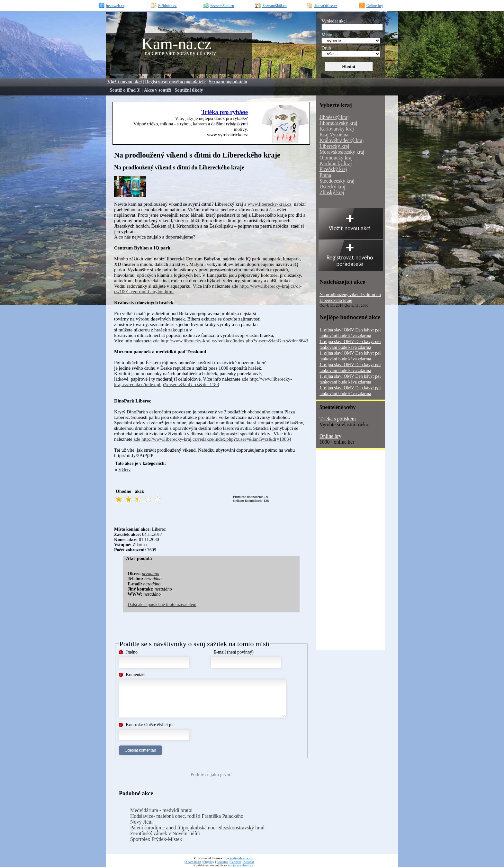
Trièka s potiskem (338, 419)
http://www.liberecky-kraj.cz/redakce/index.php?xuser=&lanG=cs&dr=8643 (234, 341)
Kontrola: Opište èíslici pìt (150, 725)
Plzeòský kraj (333, 169)
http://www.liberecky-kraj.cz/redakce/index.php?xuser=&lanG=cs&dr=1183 (203, 382)
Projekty (209, 862)
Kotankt (248, 862)
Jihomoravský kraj (338, 123)
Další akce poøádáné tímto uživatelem (162, 605)
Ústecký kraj (332, 187)
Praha (325, 175)
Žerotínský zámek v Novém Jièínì (165, 833)
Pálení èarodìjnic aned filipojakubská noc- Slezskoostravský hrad (197, 828)
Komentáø (135, 675)
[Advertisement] (225, 185)
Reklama (222, 862)
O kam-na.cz (193, 862)
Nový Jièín (141, 822)
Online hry (330, 436)
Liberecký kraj (334, 146)
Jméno (132, 652)
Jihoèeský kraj (334, 117)
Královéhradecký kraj (342, 140)
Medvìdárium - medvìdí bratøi (161, 810)
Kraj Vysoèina (334, 135)
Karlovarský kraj (337, 129)
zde (235, 286)
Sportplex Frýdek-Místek (156, 839)
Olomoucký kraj (336, 158)
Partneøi (236, 862)
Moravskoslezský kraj (342, 152)
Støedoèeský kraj (337, 181)
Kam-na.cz (176, 44)
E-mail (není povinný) (234, 652)
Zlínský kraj (332, 192)
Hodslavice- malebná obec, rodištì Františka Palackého (187, 816)
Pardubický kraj (336, 163)
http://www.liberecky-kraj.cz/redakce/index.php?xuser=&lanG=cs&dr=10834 (216, 439)
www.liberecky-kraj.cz (269, 204)
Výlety (124, 470)
